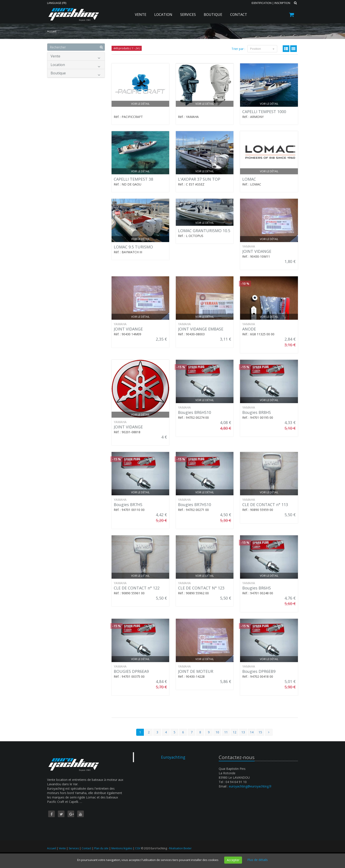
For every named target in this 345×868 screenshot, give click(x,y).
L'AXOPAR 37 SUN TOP (199, 179)
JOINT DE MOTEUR (196, 671)
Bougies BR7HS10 (195, 505)
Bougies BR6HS (257, 588)
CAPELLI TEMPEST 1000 (264, 112)
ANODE (249, 329)
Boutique (213, 15)
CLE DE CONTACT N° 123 (201, 588)
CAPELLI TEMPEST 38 (133, 179)
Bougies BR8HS (257, 412)
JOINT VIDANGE (257, 251)
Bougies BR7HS (128, 505)
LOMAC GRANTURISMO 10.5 (204, 231)
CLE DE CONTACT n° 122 (137, 588)
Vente (141, 15)
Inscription (282, 3)
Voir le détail (140, 104)
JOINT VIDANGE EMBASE (201, 329)
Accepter (233, 860)
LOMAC (249, 179)
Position (262, 49)
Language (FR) (57, 3)
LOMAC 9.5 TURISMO (133, 247)
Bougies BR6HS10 (195, 412)
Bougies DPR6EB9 (259, 671)
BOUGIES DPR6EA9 (131, 671)
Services (188, 15)
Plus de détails (258, 860)
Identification (262, 3)
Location (163, 15)
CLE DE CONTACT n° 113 (265, 505)
